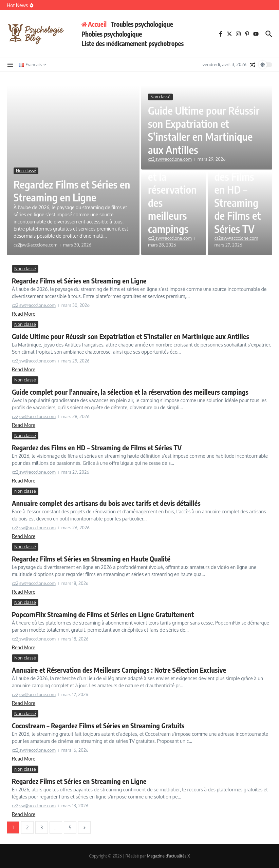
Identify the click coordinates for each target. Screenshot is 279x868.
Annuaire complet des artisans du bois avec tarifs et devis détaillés (106, 503)
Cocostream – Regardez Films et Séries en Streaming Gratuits (98, 725)
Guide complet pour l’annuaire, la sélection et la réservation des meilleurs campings (130, 392)
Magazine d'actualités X (169, 856)
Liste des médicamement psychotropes (133, 43)
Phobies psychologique (112, 34)
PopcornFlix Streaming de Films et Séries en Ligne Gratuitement (103, 614)
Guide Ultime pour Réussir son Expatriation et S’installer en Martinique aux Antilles (205, 130)
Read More (24, 314)
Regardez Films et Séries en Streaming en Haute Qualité (91, 559)
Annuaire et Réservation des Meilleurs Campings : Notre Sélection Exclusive (119, 670)
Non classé (26, 171)
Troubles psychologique (142, 24)
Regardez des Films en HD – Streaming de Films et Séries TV (238, 196)
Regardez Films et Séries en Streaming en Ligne (67, 191)
